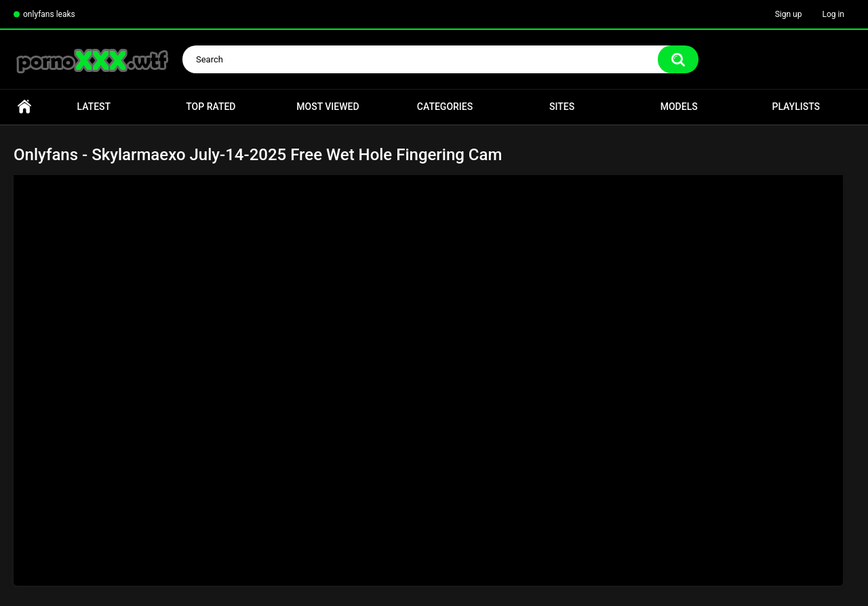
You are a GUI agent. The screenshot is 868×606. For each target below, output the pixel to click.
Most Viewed (328, 107)
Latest (94, 107)
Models (679, 107)
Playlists (796, 107)
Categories (445, 107)
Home (24, 107)
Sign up (789, 14)
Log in (833, 14)
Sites (562, 107)
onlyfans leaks (49, 14)
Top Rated (211, 107)
